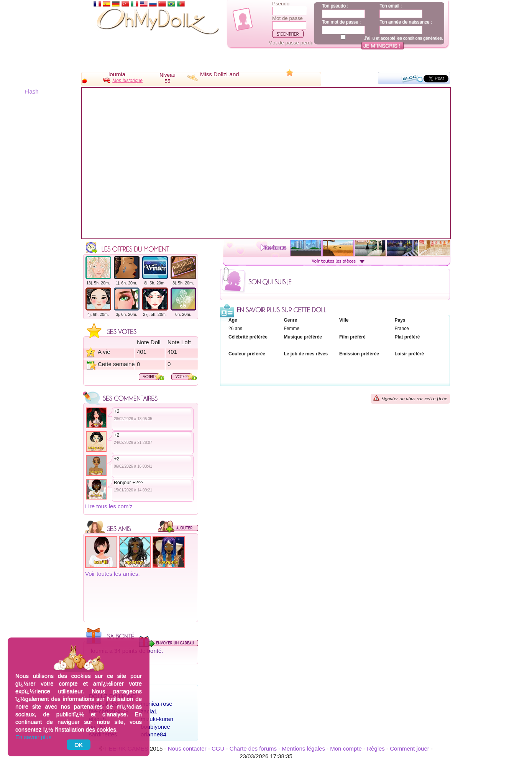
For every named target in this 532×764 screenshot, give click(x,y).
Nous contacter (187, 748)
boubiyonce (155, 727)
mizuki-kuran (157, 719)
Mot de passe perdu (291, 43)
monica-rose (157, 704)
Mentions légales (303, 748)
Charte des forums (253, 748)
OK (79, 745)
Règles (376, 748)
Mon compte (346, 748)
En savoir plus (33, 737)
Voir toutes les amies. (112, 574)
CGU (218, 748)
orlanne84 (154, 734)
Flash (32, 91)
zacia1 (149, 711)
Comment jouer (410, 748)
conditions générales (423, 38)
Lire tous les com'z (109, 506)
